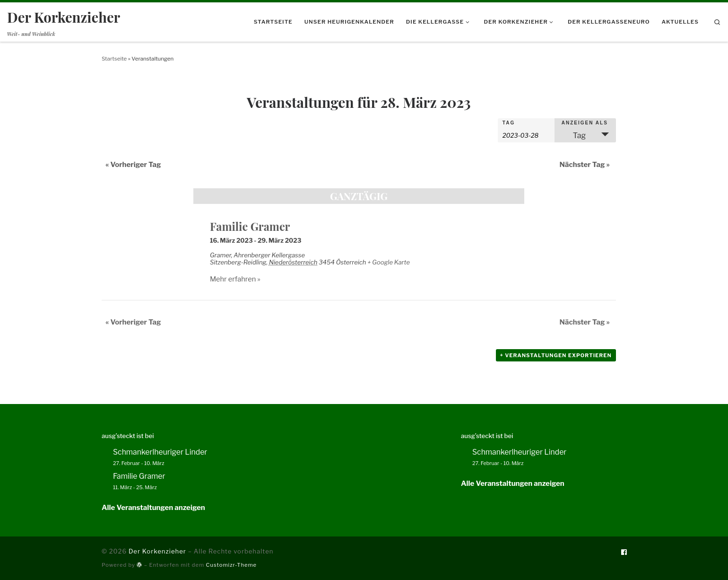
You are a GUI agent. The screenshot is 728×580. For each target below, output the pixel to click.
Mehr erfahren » (235, 279)
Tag (509, 123)
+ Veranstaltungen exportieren (556, 355)
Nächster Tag (585, 165)
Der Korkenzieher (157, 551)
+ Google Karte (389, 262)
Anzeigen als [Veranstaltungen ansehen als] (585, 123)
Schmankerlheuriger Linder (160, 452)
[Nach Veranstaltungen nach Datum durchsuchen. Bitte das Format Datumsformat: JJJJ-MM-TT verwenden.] (526, 135)
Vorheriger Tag (133, 165)
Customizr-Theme (232, 565)
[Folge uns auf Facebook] (624, 552)
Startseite (114, 59)
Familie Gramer (250, 226)
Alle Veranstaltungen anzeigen (153, 508)
